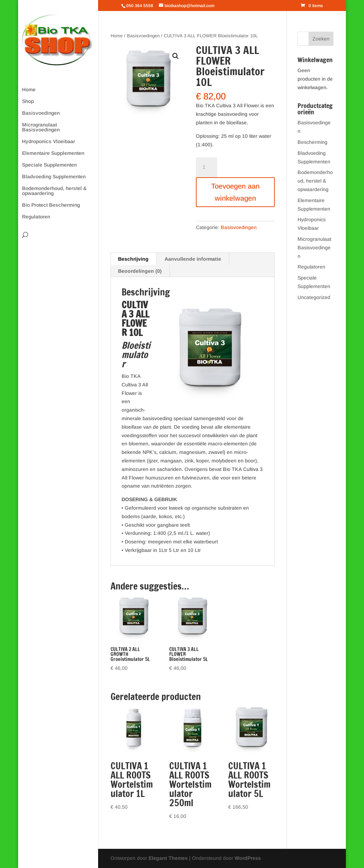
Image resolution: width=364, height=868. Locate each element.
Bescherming (312, 142)
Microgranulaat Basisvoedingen (41, 127)
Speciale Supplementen (49, 165)
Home (29, 90)
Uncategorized (314, 297)
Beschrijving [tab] (133, 259)
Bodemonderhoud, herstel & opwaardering (54, 191)
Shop (28, 101)
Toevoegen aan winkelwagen (235, 192)
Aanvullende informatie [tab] (193, 259)
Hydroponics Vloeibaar (49, 142)
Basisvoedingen (41, 113)
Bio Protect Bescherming (51, 205)
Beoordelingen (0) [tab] (140, 271)
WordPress (248, 858)
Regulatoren (36, 217)
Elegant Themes (168, 858)
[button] (176, 56)
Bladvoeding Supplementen (54, 177)
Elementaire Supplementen (53, 153)
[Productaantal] (207, 167)
